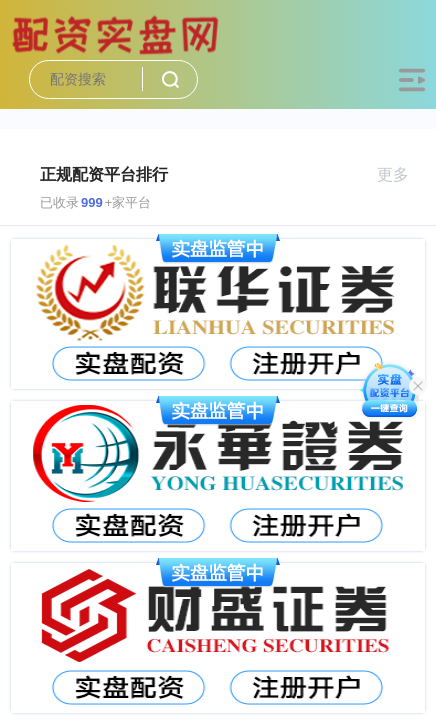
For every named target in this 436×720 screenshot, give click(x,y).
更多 (401, 174)
